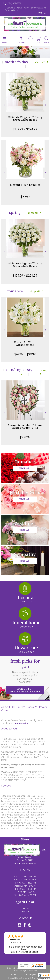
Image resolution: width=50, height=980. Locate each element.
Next (46, 105)
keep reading (22, 723)
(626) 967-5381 (14, 3)
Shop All (40, 62)
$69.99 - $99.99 (25, 354)
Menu (5, 42)
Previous (4, 105)
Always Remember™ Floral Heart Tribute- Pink (25, 426)
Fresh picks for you (25, 671)
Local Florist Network (19, 978)
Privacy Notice (33, 974)
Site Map (36, 978)
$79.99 (25, 197)
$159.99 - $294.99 (25, 129)
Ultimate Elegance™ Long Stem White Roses (25, 119)
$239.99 (25, 437)
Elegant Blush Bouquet (25, 185)
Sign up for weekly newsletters (25, 690)
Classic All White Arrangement (25, 343)
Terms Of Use (17, 974)
